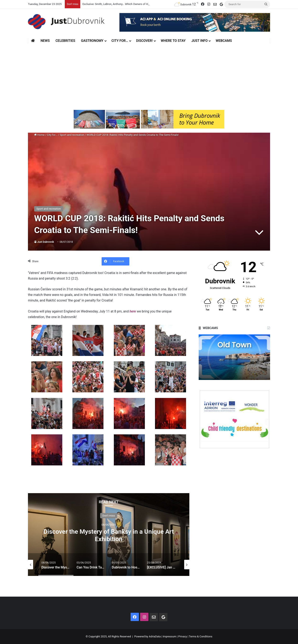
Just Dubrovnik (46, 242)
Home (39, 135)
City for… (120, 41)
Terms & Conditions (201, 636)
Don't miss (109, 515)
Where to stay (173, 41)
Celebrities (65, 41)
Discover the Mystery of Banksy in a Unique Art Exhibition (109, 535)
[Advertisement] (149, 77)
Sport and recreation (72, 135)
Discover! (144, 41)
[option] (109, 535)
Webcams (224, 41)
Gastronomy (92, 41)
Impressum (169, 636)
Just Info (199, 41)
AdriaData (155, 636)
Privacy (183, 636)
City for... (52, 135)
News (45, 41)
